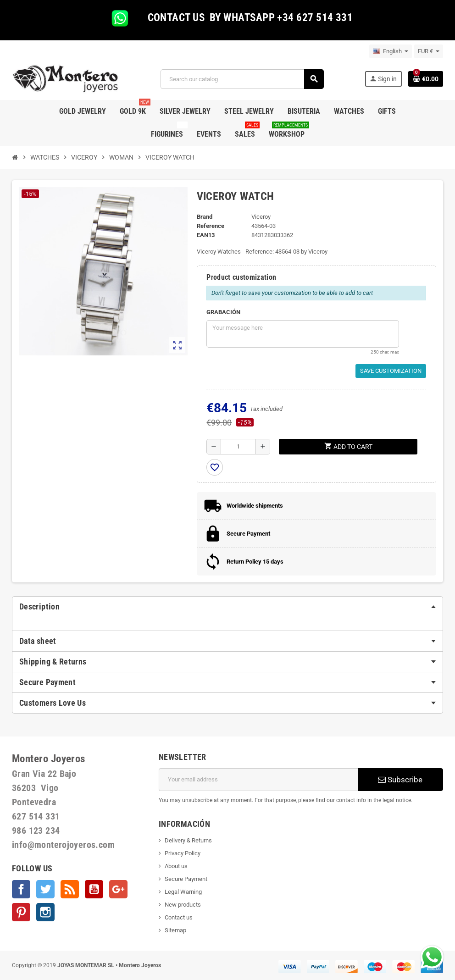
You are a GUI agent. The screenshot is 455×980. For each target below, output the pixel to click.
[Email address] (258, 780)
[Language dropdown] (391, 51)
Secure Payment (186, 879)
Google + (118, 889)
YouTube (94, 889)
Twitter (45, 889)
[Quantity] (238, 447)
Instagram (45, 912)
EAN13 (206, 235)
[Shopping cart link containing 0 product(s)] (426, 79)
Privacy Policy (183, 853)
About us (176, 866)
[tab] (227, 607)
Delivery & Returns (188, 840)
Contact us (179, 917)
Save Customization (391, 371)
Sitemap (175, 930)
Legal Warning (183, 892)
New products (183, 905)
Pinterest (21, 912)
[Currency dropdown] (429, 51)
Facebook (21, 889)
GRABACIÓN (223, 312)
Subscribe (400, 780)
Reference (211, 226)
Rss (70, 889)
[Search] (242, 79)
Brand (205, 217)
